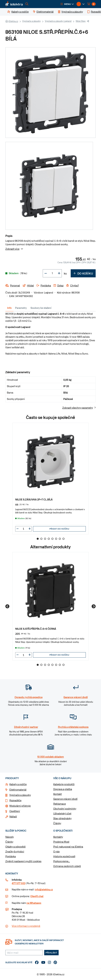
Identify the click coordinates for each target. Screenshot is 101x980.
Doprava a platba (63, 789)
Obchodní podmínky (65, 809)
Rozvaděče (15, 800)
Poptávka (11, 856)
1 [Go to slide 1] (38, 539)
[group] (50, 479)
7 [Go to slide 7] (60, 539)
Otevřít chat (37, 896)
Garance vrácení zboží (65, 799)
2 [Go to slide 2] (41, 539)
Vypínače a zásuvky (31, 21)
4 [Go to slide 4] (49, 539)
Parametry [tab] (21, 308)
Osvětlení (15, 811)
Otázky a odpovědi (15, 847)
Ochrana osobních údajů (67, 866)
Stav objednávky (62, 818)
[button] (67, 4)
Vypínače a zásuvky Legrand (58, 21)
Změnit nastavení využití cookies (23, 861)
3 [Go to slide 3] (45, 539)
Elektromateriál (18, 790)
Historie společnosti (64, 856)
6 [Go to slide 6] (56, 539)
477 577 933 (19, 883)
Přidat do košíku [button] (59, 529)
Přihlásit (51, 953)
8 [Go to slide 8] (63, 539)
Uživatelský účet (62, 813)
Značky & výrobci (15, 851)
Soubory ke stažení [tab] (41, 308)
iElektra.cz (13, 21)
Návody (10, 837)
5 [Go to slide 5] (52, 539)
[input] (23, 529)
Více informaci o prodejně (26, 926)
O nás (56, 851)
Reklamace (60, 804)
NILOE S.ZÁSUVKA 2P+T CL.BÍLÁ (34, 499)
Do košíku (83, 273)
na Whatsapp (34, 903)
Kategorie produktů (64, 784)
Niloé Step (81, 21)
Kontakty (58, 837)
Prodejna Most (61, 842)
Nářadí (13, 816)
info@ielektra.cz (44, 889)
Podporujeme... (62, 861)
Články (57, 823)
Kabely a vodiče (18, 784)
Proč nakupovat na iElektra (68, 847)
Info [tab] (9, 308)
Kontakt (58, 794)
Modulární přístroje (20, 806)
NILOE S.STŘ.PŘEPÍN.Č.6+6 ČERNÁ (36, 629)
